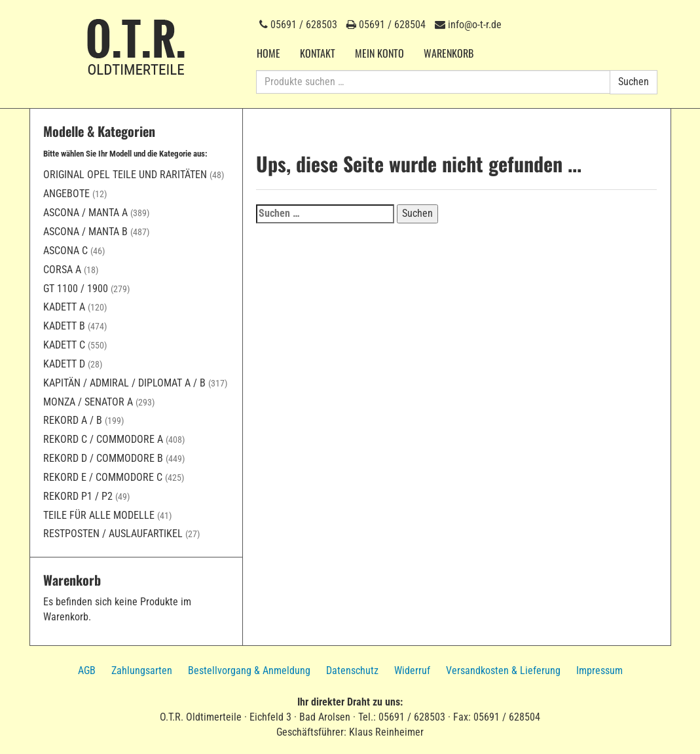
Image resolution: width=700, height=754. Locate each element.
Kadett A (64, 307)
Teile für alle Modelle (99, 515)
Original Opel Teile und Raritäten (125, 175)
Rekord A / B (73, 420)
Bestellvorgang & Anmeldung (249, 670)
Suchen (634, 82)
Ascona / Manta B (85, 232)
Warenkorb (449, 53)
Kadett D (64, 364)
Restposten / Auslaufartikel (113, 534)
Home (268, 53)
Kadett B (64, 326)
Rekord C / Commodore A (103, 439)
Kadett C (64, 345)
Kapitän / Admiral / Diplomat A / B (124, 383)
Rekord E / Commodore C (103, 477)
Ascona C (65, 251)
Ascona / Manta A (85, 213)
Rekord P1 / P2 (78, 496)
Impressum (599, 670)
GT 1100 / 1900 (76, 289)
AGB (87, 670)
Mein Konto (379, 53)
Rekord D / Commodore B (103, 458)
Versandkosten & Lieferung (503, 670)
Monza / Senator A (88, 402)
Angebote (66, 194)
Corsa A (62, 270)
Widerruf (412, 670)
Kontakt (318, 53)
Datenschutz (352, 670)
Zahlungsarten (142, 670)
